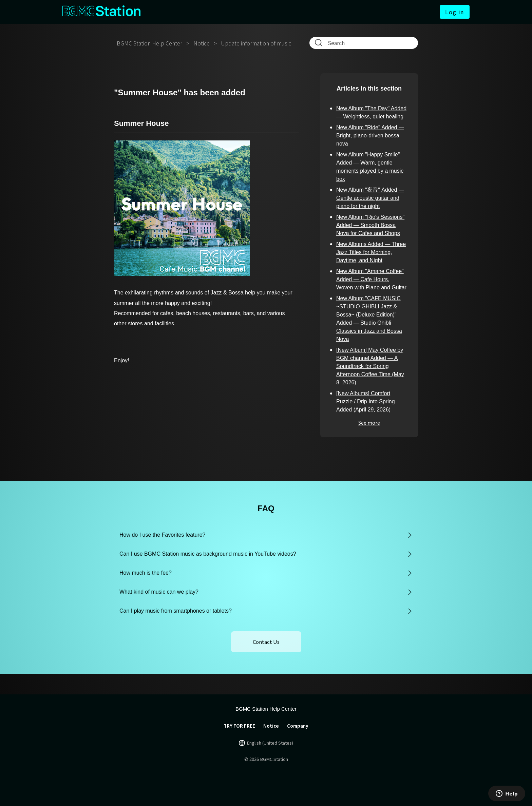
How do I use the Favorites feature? (162, 535)
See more (369, 423)
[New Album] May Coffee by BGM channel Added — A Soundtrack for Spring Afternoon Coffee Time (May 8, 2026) (370, 366)
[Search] (365, 43)
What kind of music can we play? (159, 592)
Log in (455, 12)
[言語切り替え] (266, 743)
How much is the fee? (146, 573)
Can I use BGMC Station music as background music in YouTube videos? (208, 554)
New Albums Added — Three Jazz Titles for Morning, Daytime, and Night (371, 252)
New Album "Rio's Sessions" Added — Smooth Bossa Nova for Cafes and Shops (370, 225)
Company (298, 726)
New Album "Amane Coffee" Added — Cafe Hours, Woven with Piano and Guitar (371, 279)
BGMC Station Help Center (149, 43)
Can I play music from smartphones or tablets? (176, 611)
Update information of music (256, 43)
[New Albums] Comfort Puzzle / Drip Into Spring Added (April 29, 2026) (366, 401)
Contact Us (266, 642)
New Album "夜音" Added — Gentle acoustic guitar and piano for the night (370, 198)
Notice (202, 43)
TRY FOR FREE (239, 726)
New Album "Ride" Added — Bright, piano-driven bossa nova (370, 136)
